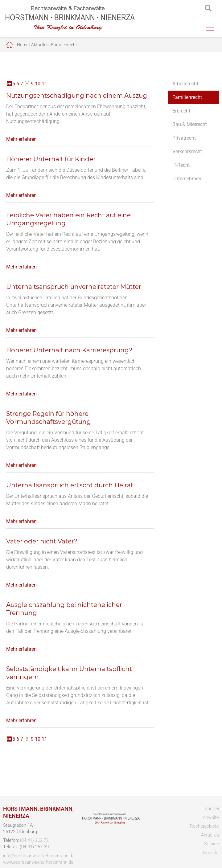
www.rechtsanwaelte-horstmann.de (38, 862)
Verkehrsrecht (187, 151)
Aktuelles (40, 45)
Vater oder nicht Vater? (42, 541)
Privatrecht (184, 138)
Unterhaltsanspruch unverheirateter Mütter (74, 287)
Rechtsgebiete (204, 826)
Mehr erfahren (21, 139)
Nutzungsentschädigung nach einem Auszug (77, 96)
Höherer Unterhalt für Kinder (51, 159)
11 (44, 84)
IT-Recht (181, 165)
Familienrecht (64, 45)
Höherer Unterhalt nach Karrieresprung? (69, 350)
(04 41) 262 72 (34, 840)
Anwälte (211, 817)
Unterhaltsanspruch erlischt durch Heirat (70, 485)
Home (23, 45)
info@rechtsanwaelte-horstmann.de (39, 856)
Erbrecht (181, 111)
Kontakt (211, 853)
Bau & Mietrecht (190, 124)
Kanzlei (212, 809)
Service (212, 844)
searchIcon (208, 8)
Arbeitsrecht (185, 84)
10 (38, 84)
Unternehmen (187, 179)
